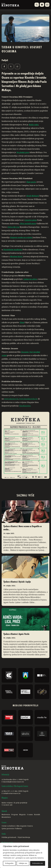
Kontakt (37, 814)
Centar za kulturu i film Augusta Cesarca (17, 826)
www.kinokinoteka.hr (28, 399)
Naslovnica (6, 814)
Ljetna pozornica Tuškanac (12, 828)
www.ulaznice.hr (11, 399)
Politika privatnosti (9, 837)
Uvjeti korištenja (24, 837)
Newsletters (6, 817)
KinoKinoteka (25, 406)
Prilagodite (9, 863)
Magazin (22, 814)
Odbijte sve (23, 863)
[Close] (47, 844)
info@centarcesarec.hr (12, 793)
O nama (30, 814)
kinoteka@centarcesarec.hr (14, 782)
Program (15, 814)
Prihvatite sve (38, 863)
